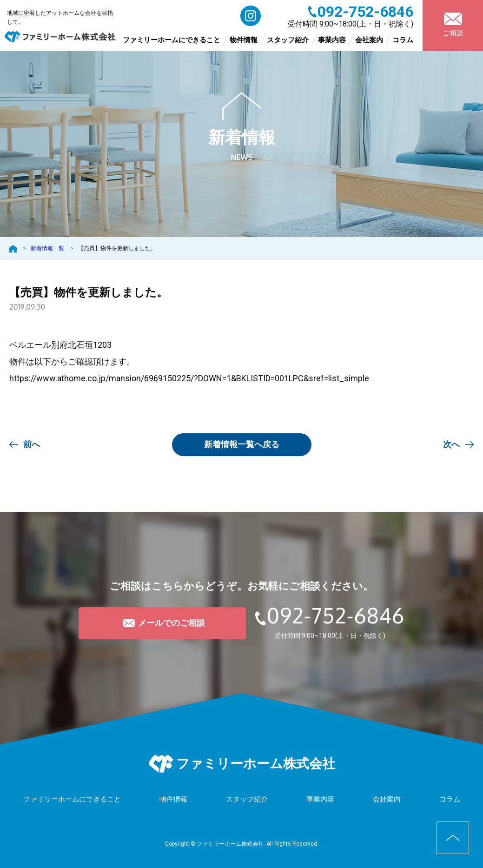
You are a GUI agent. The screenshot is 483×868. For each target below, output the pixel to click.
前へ (32, 444)
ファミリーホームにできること (172, 40)
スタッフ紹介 (288, 40)
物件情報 (244, 40)
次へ (451, 444)
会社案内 (369, 40)
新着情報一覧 (47, 248)
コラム (403, 40)
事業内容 (332, 40)
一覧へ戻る (242, 444)
